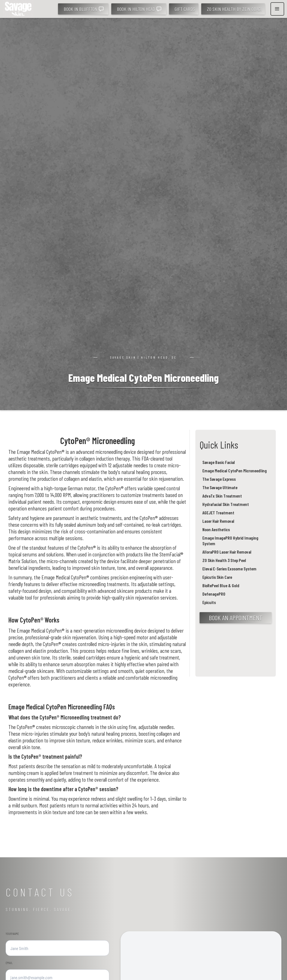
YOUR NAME (12, 933)
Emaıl (9, 963)
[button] (277, 9)
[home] (18, 9)
